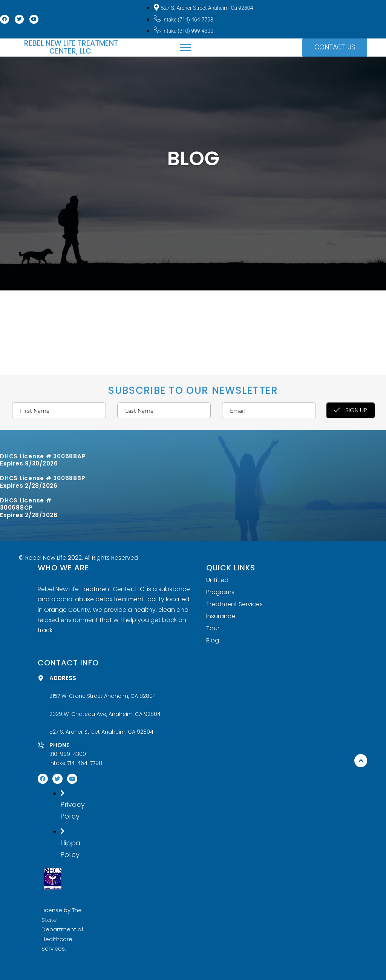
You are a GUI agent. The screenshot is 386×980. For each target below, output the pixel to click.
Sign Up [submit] (351, 410)
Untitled (217, 580)
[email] (269, 410)
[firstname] (59, 410)
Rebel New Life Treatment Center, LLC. (71, 47)
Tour (213, 628)
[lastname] (164, 410)
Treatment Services (234, 604)
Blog (213, 641)
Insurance (221, 616)
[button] (185, 48)
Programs (220, 592)
